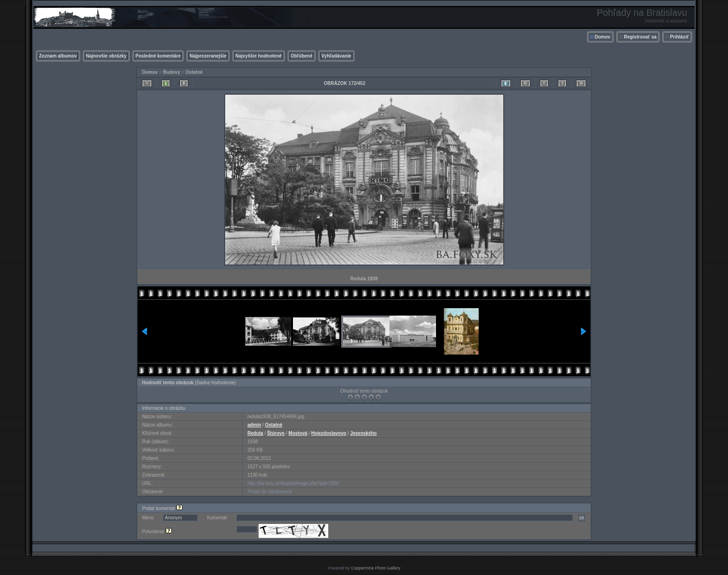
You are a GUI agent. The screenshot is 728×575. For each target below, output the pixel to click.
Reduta (255, 433)
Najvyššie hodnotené (259, 56)
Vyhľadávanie (336, 56)
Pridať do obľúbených (270, 492)
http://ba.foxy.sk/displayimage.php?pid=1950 (293, 483)
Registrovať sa (640, 37)
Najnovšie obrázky (106, 56)
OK (582, 518)
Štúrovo (276, 433)
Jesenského (363, 433)
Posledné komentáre (158, 56)
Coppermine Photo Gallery (376, 568)
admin (254, 425)
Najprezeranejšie (208, 56)
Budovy (172, 72)
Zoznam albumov (58, 56)
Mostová (298, 433)
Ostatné (194, 72)
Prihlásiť (679, 37)
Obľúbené (302, 56)
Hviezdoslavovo (329, 433)
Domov (603, 37)
